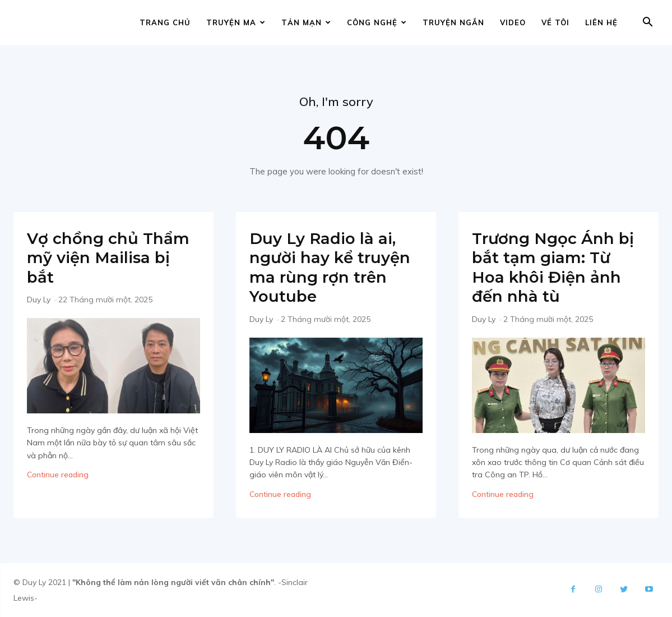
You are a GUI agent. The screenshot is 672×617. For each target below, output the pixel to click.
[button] (647, 23)
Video (513, 22)
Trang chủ (165, 22)
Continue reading (58, 475)
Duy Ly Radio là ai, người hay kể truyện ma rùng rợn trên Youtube (335, 267)
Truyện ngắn (453, 22)
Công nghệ (377, 22)
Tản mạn (306, 22)
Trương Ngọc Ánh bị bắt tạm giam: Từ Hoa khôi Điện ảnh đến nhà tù (558, 267)
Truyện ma (236, 22)
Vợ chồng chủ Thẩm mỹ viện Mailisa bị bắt (113, 257)
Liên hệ (601, 22)
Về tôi (555, 22)
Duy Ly (39, 300)
